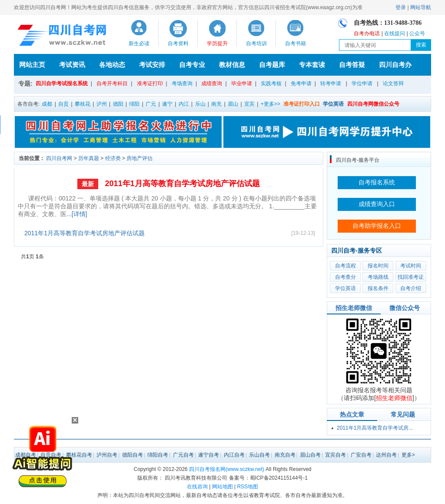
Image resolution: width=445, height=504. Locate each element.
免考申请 (301, 83)
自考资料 (178, 43)
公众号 (417, 33)
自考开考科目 (112, 83)
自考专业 (192, 65)
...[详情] (77, 214)
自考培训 (256, 43)
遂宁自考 (209, 455)
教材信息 (232, 65)
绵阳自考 (158, 455)
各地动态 (112, 65)
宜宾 (249, 104)
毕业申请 (242, 83)
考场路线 (378, 277)
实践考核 (271, 83)
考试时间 (411, 266)
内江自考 (234, 455)
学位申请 (362, 83)
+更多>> (271, 104)
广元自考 (183, 455)
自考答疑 (352, 65)
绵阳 (134, 104)
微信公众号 (405, 308)
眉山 (233, 104)
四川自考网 (59, 158)
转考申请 (331, 83)
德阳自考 (133, 455)
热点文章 (352, 414)
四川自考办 (395, 65)
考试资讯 (72, 65)
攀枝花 (83, 104)
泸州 (102, 104)
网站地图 (222, 487)
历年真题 (89, 158)
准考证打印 (150, 83)
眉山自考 (310, 455)
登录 (401, 7)
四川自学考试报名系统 (62, 83)
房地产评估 (139, 158)
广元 (151, 104)
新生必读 (139, 43)
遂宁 (167, 104)
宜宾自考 (335, 455)
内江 (184, 104)
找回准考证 (411, 277)
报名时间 (378, 266)
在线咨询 (197, 487)
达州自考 (386, 455)
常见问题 (403, 414)
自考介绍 (411, 288)
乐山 (200, 104)
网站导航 (421, 7)
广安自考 (361, 455)
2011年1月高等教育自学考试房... (375, 428)
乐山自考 (259, 455)
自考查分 (345, 277)
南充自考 (285, 455)
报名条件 (378, 288)
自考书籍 (296, 43)
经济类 (113, 158)
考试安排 (152, 65)
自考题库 (272, 65)
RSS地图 (247, 487)
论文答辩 (393, 83)
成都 (47, 104)
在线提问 (395, 33)
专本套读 (312, 65)
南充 (216, 104)
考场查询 (182, 83)
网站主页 (32, 65)
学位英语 (345, 288)
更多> (408, 455)
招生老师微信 (354, 308)
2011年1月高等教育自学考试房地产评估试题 (182, 184)
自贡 (63, 104)
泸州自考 (107, 455)
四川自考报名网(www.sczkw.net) (227, 469)
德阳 (118, 104)
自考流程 (345, 266)
